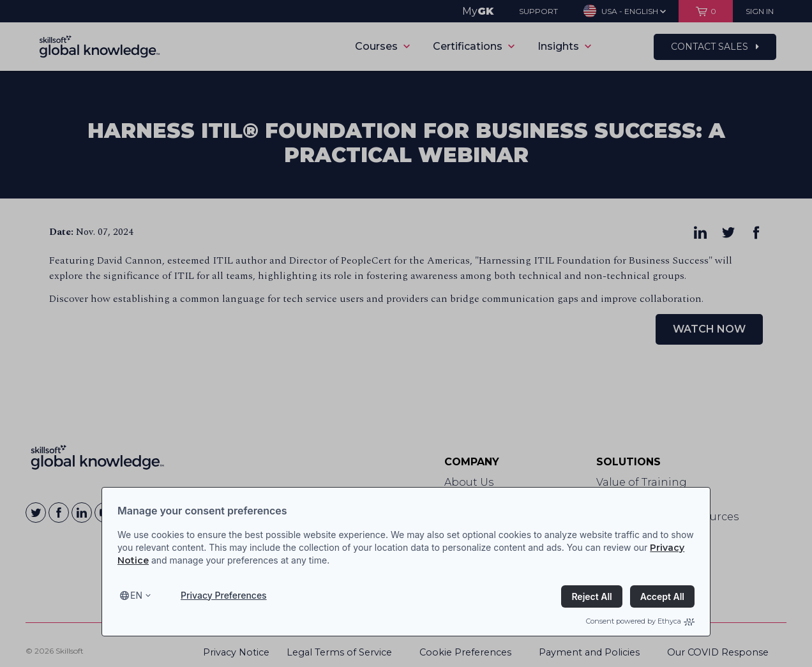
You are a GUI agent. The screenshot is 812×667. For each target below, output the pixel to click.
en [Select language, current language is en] (136, 595)
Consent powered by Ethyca (640, 621)
